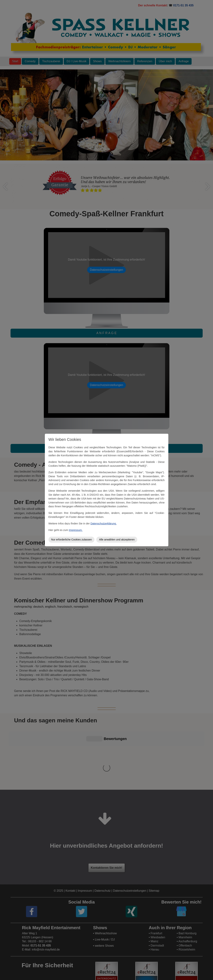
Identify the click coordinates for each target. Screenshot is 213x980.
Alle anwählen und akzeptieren (117, 540)
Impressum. (76, 530)
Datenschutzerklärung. (104, 524)
